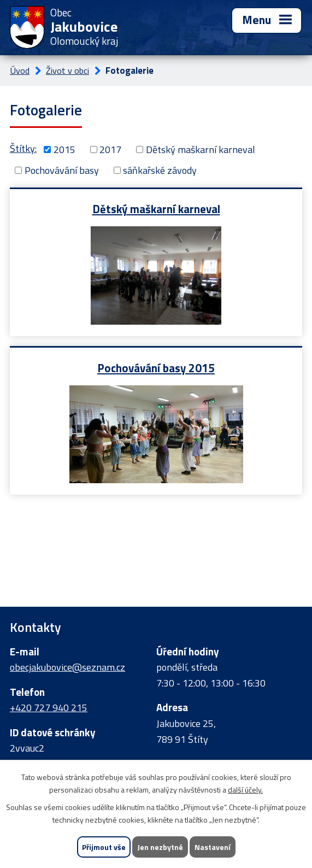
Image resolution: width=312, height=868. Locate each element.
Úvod (20, 71)
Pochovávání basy (62, 170)
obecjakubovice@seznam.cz (67, 667)
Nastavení (213, 847)
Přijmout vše (104, 847)
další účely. (245, 790)
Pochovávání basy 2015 (156, 368)
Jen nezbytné (160, 847)
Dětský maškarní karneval (201, 149)
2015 (64, 149)
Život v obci (67, 71)
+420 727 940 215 (49, 708)
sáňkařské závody (160, 170)
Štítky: (23, 148)
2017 (110, 149)
